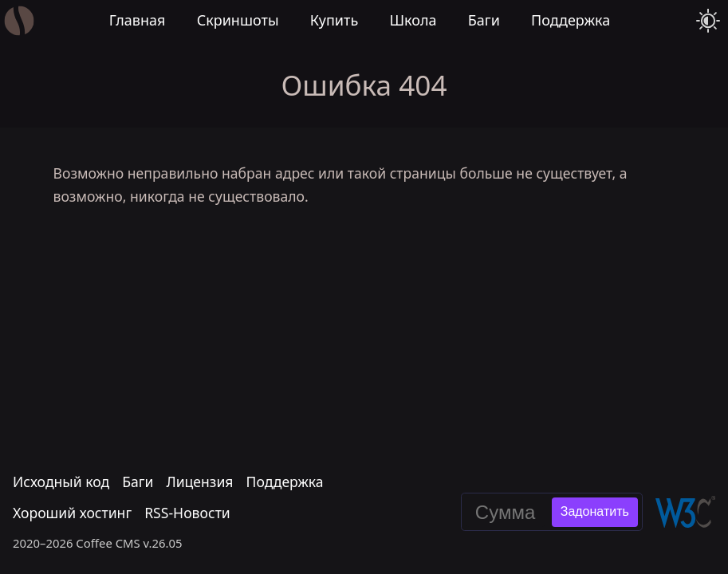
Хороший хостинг (72, 513)
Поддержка (571, 20)
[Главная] (20, 21)
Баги (484, 20)
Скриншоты (238, 20)
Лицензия (199, 482)
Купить (334, 20)
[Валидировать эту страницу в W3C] (685, 512)
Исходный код (61, 482)
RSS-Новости (187, 513)
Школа (413, 20)
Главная (138, 20)
